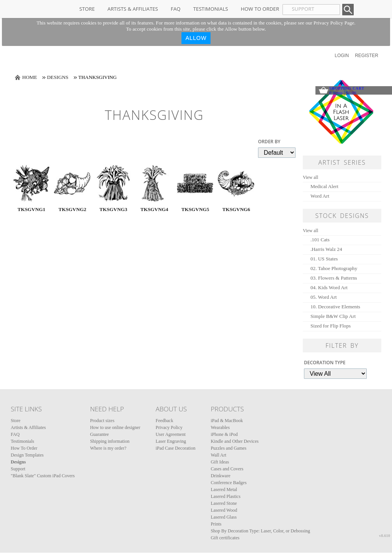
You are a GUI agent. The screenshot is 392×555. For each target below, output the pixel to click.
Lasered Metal (224, 490)
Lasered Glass (224, 517)
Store (87, 9)
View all (310, 177)
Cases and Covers (227, 469)
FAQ (176, 9)
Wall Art (218, 455)
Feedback (164, 421)
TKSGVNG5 (195, 209)
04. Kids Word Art (329, 287)
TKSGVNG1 (32, 209)
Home (30, 77)
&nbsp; (31, 183)
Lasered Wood (224, 510)
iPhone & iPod (224, 434)
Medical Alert (324, 186)
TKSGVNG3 (114, 209)
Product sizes (102, 421)
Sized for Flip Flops (331, 326)
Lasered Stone (224, 503)
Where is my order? (108, 448)
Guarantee (99, 434)
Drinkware (220, 476)
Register (367, 56)
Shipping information (110, 441)
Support (18, 469)
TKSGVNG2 (73, 209)
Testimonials (211, 9)
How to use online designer (115, 427)
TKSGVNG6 (236, 209)
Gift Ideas (220, 462)
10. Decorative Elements (335, 307)
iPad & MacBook (227, 421)
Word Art (320, 196)
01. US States (324, 259)
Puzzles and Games (228, 448)
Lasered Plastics (225, 496)
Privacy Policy (169, 427)
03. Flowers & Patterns (334, 278)
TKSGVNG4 (154, 209)
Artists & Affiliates (133, 9)
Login (342, 56)
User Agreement (170, 434)
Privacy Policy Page (334, 23)
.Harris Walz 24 (326, 249)
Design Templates (27, 455)
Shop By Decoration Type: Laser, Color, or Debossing (260, 531)
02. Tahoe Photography (334, 268)
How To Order (260, 9)
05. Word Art (324, 297)
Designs (58, 77)
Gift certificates (225, 538)
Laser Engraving (171, 441)
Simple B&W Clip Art (333, 316)
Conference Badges (229, 483)
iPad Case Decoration (175, 448)
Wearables (220, 427)
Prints (216, 524)
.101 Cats (320, 240)
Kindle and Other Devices (234, 441)
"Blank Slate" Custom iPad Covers (43, 476)
